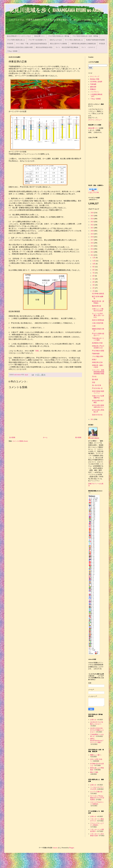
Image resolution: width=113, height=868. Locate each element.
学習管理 (10, 44)
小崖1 (94, 326)
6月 (94, 276)
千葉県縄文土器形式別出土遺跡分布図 (20, 47)
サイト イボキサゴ (88, 47)
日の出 (94, 377)
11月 (94, 261)
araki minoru (95, 438)
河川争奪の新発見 (98, 294)
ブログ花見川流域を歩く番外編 (59, 36)
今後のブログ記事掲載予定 (98, 397)
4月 (94, 282)
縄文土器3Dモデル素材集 (58, 44)
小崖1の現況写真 (98, 323)
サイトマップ (95, 77)
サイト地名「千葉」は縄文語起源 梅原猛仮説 (32, 44)
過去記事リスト (39, 36)
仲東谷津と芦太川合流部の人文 (98, 347)
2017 (92, 240)
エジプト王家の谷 (96, 792)
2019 (92, 234)
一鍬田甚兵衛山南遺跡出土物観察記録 (83, 44)
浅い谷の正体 (97, 385)
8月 (94, 270)
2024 (92, 219)
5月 (94, 279)
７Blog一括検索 (12, 51)
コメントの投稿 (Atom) (20, 441)
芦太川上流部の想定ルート (98, 334)
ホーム (45, 437)
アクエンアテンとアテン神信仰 (97, 824)
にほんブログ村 (94, 193)
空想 (37, 351)
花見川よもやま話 (56, 40)
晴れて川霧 (94, 772)
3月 (94, 285)
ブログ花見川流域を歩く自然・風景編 (85, 36)
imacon (55, 848)
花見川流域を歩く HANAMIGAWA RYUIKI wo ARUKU (56, 11)
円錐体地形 (96, 354)
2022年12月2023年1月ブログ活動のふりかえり (97, 730)
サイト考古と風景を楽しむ (74, 40)
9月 (94, 267)
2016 (92, 243)
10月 (94, 264)
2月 (94, 288)
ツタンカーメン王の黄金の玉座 (97, 835)
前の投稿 (78, 437)
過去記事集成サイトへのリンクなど (19, 36)
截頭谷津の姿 (97, 306)
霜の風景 (95, 380)
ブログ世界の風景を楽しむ (16, 40)
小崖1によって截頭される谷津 (98, 310)
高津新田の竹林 (97, 343)
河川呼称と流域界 (96, 82)
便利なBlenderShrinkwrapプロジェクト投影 (97, 741)
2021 (92, 228)
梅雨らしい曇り (95, 755)
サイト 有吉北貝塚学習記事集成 (67, 47)
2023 (92, 222)
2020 (92, 231)
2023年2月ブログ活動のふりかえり (97, 723)
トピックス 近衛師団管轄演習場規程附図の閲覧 (98, 372)
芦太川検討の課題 (98, 351)
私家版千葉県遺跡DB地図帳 (96, 40)
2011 (92, 419)
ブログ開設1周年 (98, 357)
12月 (94, 258)
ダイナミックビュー (95, 120)
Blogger (72, 848)
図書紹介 (93, 89)
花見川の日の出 (97, 415)
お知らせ (93, 720)
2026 (92, 213)
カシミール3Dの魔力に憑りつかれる (98, 315)
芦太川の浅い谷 (97, 388)
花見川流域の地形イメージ (98, 392)
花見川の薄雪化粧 (98, 320)
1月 (94, 291)
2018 (92, 237)
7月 (94, 273)
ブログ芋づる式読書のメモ (37, 40)
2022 (92, 225)
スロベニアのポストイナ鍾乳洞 (97, 803)
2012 (92, 255)
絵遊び (94, 360)
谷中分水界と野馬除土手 (98, 411)
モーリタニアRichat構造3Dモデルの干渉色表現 (97, 798)
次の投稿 (12, 437)
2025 (92, 216)
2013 (92, 252)
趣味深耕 (93, 87)
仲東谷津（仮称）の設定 (98, 366)
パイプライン (95, 92)
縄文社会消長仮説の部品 (44, 47)
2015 (92, 246)
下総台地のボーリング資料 (98, 339)
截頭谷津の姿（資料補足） (98, 302)
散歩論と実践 (95, 79)
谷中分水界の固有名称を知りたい (98, 406)
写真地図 (93, 84)
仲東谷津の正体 (97, 362)
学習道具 (102, 44)
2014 (92, 249)
